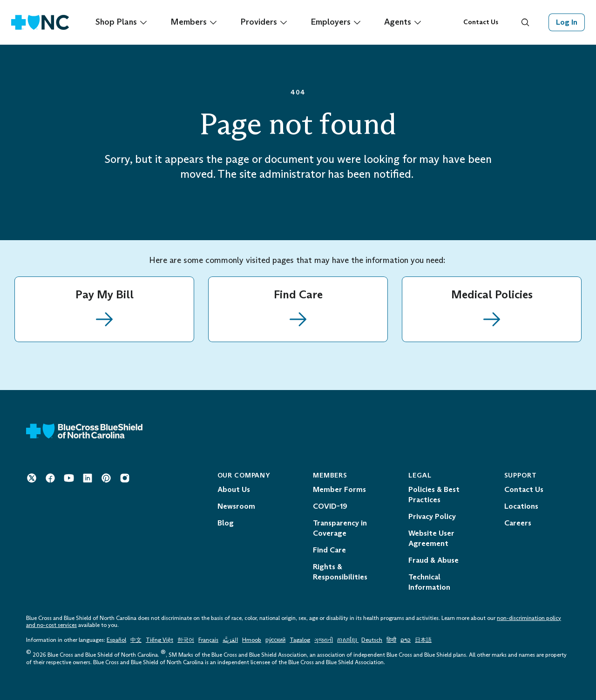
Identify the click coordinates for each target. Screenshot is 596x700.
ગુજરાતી (324, 640)
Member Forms (339, 489)
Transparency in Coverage (340, 528)
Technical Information (429, 582)
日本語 (423, 640)
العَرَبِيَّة (230, 640)
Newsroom (236, 506)
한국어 (186, 640)
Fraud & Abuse (433, 560)
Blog (226, 523)
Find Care (329, 550)
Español (116, 640)
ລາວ (406, 640)
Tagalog (300, 640)
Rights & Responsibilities (340, 572)
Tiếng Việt (159, 640)
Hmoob (252, 640)
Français (208, 640)
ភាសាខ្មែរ (348, 640)
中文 (136, 640)
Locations (521, 506)
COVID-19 (330, 506)
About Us (234, 489)
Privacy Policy (432, 516)
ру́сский (275, 640)
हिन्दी (391, 640)
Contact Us (481, 22)
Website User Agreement (431, 538)
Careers (518, 523)
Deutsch (372, 640)
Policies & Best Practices (434, 495)
